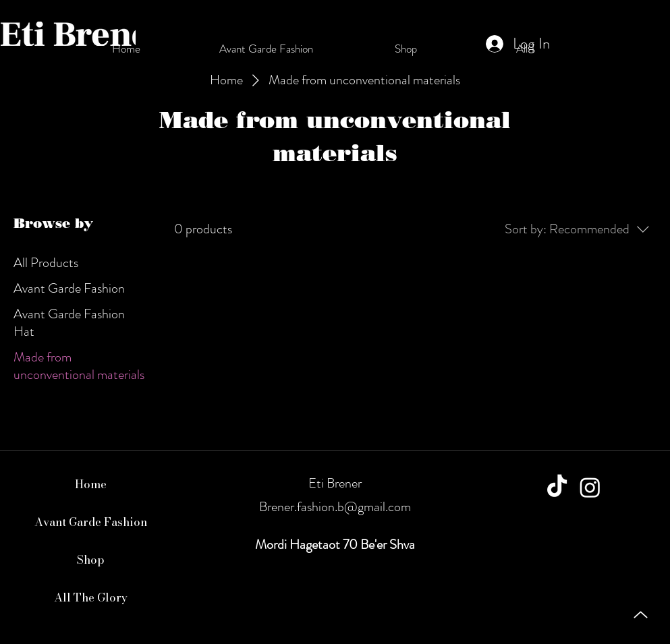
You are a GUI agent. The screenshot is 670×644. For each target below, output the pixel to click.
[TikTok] (557, 487)
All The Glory (91, 597)
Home (91, 484)
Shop (91, 560)
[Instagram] (590, 487)
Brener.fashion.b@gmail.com (335, 507)
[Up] (641, 615)
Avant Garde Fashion (91, 522)
